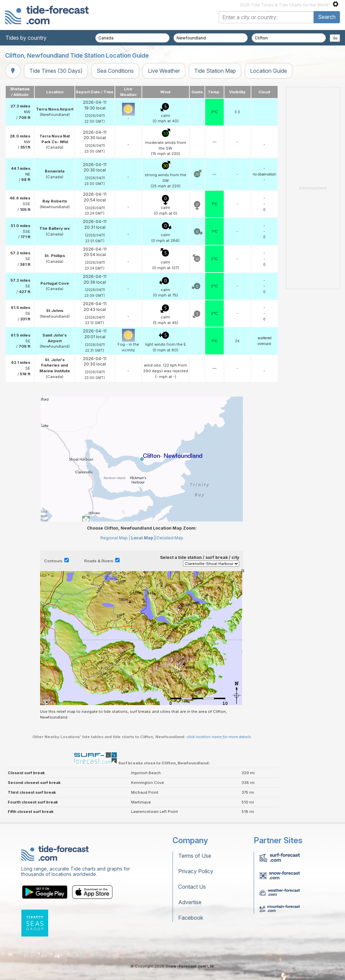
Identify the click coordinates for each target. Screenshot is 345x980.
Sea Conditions (115, 71)
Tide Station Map (215, 71)
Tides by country (26, 38)
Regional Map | (115, 538)
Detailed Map (170, 538)
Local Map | (143, 538)
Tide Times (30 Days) (56, 71)
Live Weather (164, 71)
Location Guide (269, 71)
